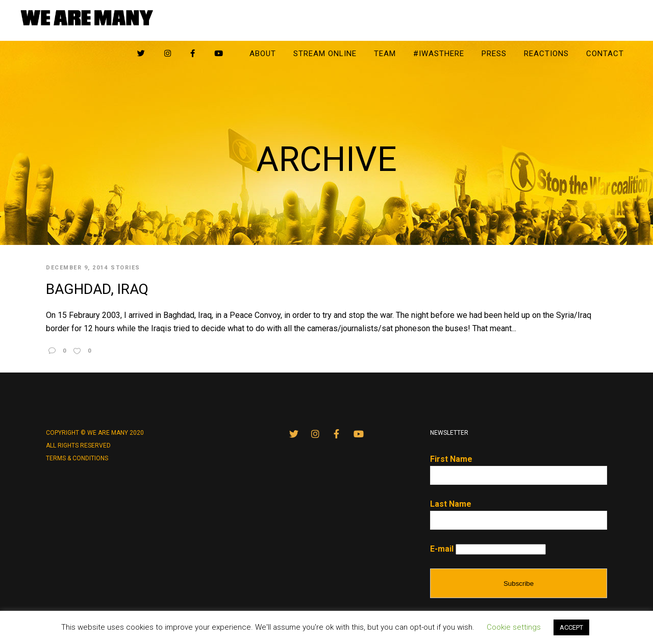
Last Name (451, 504)
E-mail (442, 549)
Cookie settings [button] (514, 627)
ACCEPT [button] (571, 627)
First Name (451, 459)
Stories (125, 268)
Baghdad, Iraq (97, 289)
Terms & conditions (77, 458)
